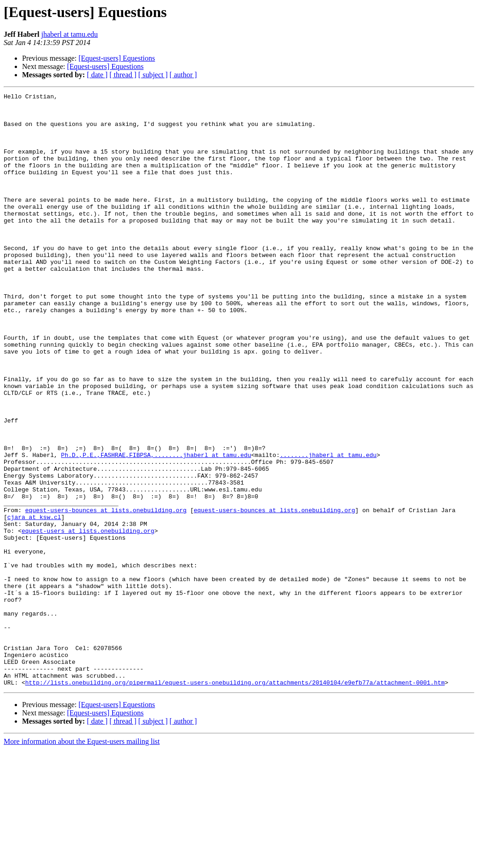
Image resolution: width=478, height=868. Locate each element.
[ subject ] (153, 75)
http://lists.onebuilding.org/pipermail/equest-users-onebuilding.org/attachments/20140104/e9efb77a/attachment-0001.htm (235, 801)
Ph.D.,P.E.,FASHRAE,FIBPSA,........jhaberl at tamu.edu (156, 528)
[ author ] (183, 75)
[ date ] (97, 75)
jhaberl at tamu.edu (70, 34)
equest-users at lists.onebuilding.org (88, 619)
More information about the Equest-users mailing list (82, 860)
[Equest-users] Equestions (117, 58)
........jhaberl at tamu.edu (328, 528)
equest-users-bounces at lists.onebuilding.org (106, 594)
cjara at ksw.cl (34, 602)
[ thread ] (123, 75)
